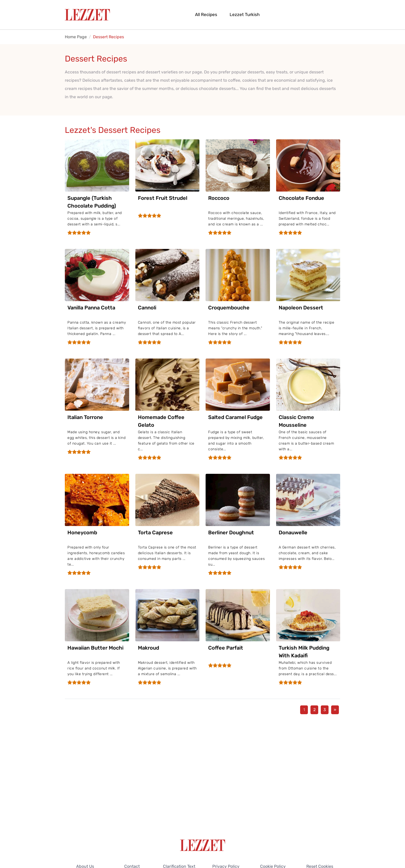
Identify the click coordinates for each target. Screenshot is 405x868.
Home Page (76, 37)
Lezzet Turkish (245, 14)
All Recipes (206, 14)
